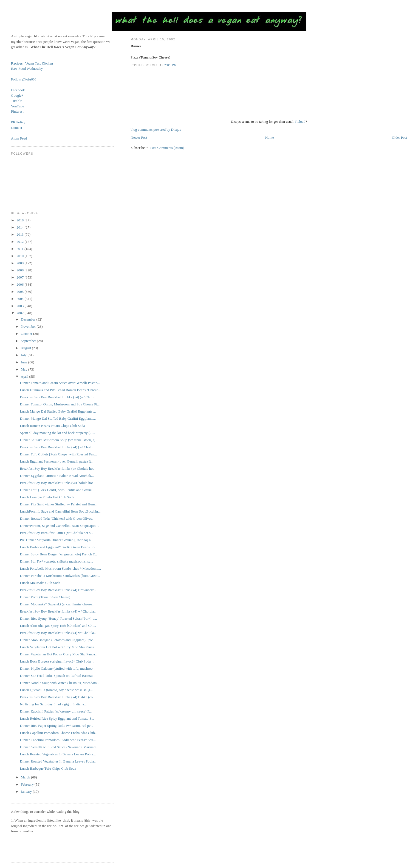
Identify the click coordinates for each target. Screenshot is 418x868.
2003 (20, 306)
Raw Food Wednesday (27, 69)
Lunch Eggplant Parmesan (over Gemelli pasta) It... (57, 461)
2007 (20, 277)
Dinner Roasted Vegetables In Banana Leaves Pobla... (58, 761)
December (29, 319)
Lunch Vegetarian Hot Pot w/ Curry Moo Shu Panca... (58, 647)
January (27, 792)
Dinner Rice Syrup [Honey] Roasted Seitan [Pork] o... (59, 618)
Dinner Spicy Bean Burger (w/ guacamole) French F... (59, 554)
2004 (20, 299)
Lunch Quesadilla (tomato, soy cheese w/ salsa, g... (57, 690)
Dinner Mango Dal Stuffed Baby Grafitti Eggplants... (58, 418)
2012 (20, 242)
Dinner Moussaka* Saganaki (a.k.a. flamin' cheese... (57, 604)
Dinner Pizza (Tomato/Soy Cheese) (45, 597)
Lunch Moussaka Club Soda (40, 583)
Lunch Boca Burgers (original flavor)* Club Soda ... (57, 661)
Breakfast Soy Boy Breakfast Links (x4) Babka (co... (58, 697)
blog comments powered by (156, 130)
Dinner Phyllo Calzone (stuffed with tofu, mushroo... (58, 668)
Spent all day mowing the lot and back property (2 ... (58, 433)
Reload (300, 122)
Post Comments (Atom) (167, 148)
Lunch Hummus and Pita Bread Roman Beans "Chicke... (60, 390)
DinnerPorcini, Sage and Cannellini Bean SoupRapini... (60, 526)
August (26, 348)
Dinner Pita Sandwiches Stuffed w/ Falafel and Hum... (59, 504)
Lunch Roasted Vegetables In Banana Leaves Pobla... (58, 754)
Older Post (399, 137)
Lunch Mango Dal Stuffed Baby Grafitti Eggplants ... (58, 411)
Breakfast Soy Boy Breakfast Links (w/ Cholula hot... (58, 468)
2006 (20, 284)
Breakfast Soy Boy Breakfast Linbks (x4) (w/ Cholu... (59, 397)
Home (270, 137)
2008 (20, 270)
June (25, 362)
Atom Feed (19, 138)
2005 (20, 292)
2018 (20, 220)
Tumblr (16, 101)
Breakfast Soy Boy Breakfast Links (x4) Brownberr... (58, 590)
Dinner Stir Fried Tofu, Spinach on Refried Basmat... (58, 676)
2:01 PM (170, 65)
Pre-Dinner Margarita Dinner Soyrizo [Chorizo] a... (57, 540)
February (28, 784)
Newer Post (139, 137)
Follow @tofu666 (24, 79)
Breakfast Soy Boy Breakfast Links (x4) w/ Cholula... (58, 611)
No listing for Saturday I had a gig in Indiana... (53, 704)
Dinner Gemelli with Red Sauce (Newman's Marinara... (60, 747)
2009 (20, 263)
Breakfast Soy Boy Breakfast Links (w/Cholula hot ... (58, 483)
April (25, 376)
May (25, 369)
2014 (20, 227)
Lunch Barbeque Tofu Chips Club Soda (48, 768)
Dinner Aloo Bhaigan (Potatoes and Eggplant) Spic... (58, 640)
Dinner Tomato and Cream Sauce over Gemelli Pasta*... (60, 383)
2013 (20, 234)
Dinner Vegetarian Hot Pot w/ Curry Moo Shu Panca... (59, 654)
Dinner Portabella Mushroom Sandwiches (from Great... (60, 576)
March (26, 777)
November (29, 326)
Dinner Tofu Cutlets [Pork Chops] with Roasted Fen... (59, 454)
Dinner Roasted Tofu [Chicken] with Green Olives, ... (58, 518)
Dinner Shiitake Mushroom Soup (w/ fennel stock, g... (59, 440)
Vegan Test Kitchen (39, 63)
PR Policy (18, 122)
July (24, 355)
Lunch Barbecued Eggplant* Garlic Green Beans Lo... (59, 547)
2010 (20, 256)
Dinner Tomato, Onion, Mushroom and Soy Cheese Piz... (61, 404)
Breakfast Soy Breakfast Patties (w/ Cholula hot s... (57, 533)
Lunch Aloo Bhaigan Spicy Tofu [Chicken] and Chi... (58, 626)
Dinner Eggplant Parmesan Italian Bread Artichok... (57, 476)
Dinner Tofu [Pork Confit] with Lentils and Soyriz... (57, 490)
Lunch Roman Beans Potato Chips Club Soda (53, 426)
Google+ (17, 95)
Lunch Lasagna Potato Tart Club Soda (47, 497)
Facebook (18, 90)
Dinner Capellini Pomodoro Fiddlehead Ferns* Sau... (58, 740)
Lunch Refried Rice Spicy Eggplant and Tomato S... (57, 718)
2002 (20, 313)
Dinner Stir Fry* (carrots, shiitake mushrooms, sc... (57, 561)
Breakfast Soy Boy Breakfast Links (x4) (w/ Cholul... (58, 447)
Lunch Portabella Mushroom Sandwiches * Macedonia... (60, 568)
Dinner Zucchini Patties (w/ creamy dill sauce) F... (56, 711)
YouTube (17, 106)
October (27, 334)
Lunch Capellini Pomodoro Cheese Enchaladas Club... (59, 733)
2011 (20, 249)
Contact (16, 128)
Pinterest (17, 111)
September (29, 341)
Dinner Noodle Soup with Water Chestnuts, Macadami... (60, 683)
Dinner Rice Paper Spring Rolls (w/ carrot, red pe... (57, 726)
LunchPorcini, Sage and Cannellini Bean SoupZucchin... (60, 511)
